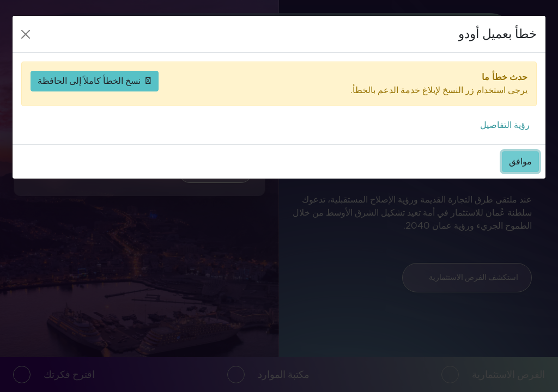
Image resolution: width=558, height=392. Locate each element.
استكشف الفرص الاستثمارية (467, 277)
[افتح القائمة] (68, 40)
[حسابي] (98, 40)
